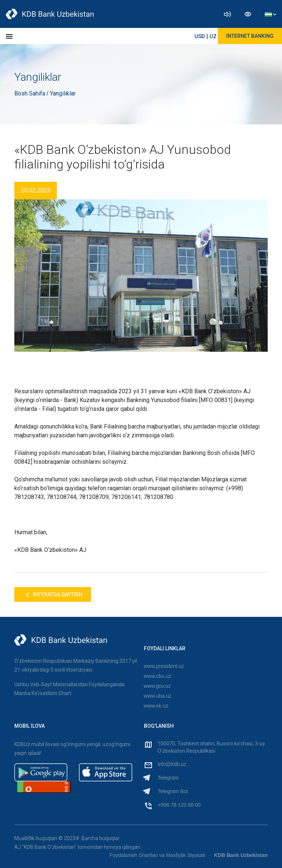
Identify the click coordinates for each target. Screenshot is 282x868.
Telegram (168, 778)
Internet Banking (250, 36)
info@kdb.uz (172, 764)
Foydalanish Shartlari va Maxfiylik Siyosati (157, 855)
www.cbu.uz (158, 676)
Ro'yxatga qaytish (53, 595)
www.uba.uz (158, 696)
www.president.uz (164, 666)
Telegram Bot (173, 791)
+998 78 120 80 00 (179, 805)
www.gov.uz (158, 686)
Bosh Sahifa (30, 93)
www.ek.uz (156, 706)
